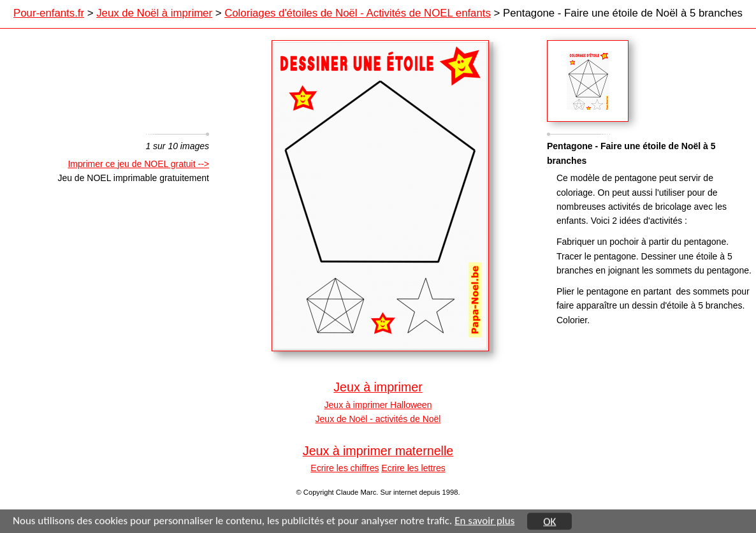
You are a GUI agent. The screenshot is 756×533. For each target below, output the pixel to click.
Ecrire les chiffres (345, 468)
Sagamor (588, 81)
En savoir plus (484, 521)
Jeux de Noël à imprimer (154, 13)
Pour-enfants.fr (49, 13)
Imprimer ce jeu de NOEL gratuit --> (138, 164)
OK (549, 522)
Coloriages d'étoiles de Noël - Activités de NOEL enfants (358, 13)
